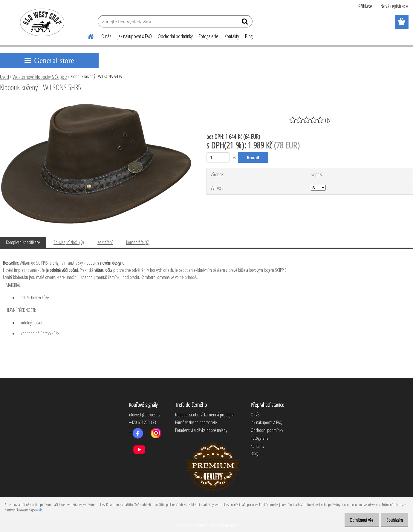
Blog (249, 36)
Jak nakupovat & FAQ (135, 36)
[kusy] (218, 158)
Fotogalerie (209, 36)
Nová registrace (394, 6)
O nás (106, 36)
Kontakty (232, 36)
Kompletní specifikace (23, 242)
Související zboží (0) (69, 242)
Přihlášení (367, 6)
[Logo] (41, 22)
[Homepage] (87, 36)
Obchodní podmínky (175, 36)
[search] (245, 23)
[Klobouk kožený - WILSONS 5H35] (96, 104)
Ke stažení (105, 242)
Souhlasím (393, 520)
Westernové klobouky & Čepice (40, 77)
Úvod (4, 77)
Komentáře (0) (138, 242)
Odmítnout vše (355, 520)
